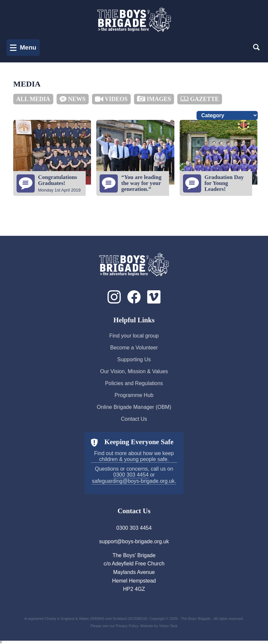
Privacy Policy (127, 626)
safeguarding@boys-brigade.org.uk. (134, 481)
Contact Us (134, 419)
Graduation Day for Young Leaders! (224, 183)
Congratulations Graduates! (58, 180)
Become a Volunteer (134, 348)
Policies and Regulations (134, 383)
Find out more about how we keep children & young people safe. (134, 456)
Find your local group (134, 336)
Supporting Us (134, 359)
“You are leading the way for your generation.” (141, 183)
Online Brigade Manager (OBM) (134, 407)
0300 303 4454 (131, 475)
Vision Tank (168, 626)
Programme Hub (134, 395)
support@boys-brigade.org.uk (134, 541)
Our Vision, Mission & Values (134, 371)
